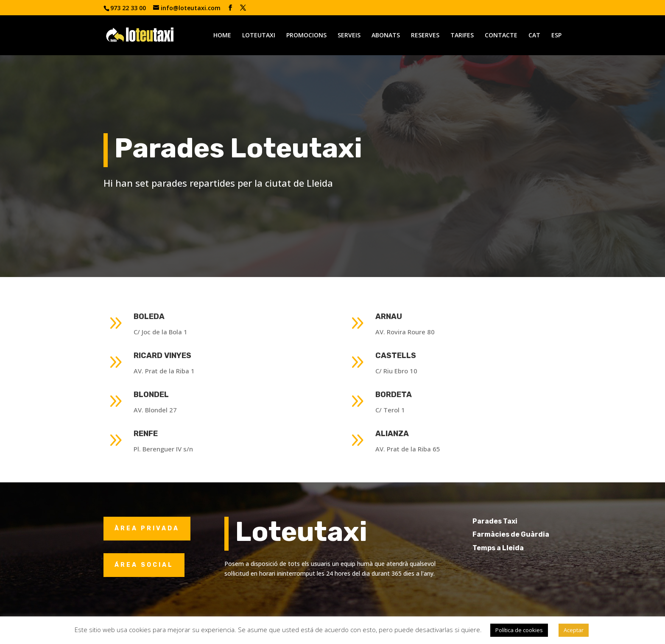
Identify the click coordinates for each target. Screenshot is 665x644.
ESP (556, 36)
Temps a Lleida (513, 548)
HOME (222, 36)
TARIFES (462, 36)
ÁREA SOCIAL (144, 565)
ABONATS (386, 36)
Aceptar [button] (574, 630)
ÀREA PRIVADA (147, 528)
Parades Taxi (510, 521)
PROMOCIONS (306, 36)
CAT (534, 36)
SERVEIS (349, 36)
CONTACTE (501, 36)
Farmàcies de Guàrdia (526, 534)
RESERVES (425, 36)
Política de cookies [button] (519, 630)
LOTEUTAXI (259, 36)
